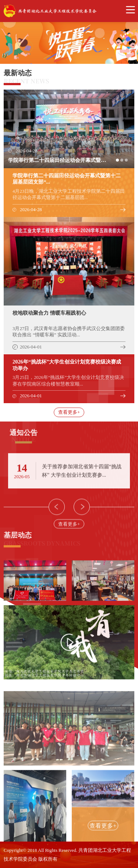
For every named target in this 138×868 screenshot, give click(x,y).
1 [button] (120, 162)
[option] (69, 43)
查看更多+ (69, 412)
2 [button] (124, 162)
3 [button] (128, 162)
